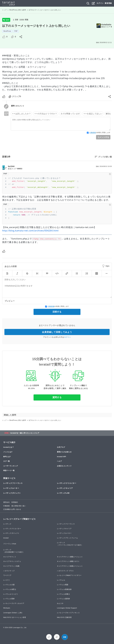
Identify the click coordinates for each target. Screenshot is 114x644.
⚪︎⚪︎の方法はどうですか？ (46, 114)
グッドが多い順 (105, 157)
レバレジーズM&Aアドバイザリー (69, 575)
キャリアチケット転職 (11, 566)
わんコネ (60, 603)
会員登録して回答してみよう (57, 332)
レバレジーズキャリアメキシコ (68, 613)
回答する (57, 312)
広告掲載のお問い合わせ (12, 509)
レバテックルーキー (11, 488)
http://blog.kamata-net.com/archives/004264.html (30, 231)
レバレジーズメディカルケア (14, 603)
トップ (4, 10)
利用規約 (15, 502)
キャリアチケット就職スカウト (68, 561)
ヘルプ (59, 461)
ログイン (100, 3)
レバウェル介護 (9, 585)
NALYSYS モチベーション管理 (15, 617)
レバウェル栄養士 (63, 594)
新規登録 (108, 3)
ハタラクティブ (9, 571)
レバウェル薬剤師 (63, 599)
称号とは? (7, 457)
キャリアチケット (10, 557)
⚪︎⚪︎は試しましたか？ (21, 114)
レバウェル (61, 580)
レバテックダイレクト (12, 493)
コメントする (103, 137)
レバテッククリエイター (67, 483)
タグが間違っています (70, 114)
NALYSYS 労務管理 (64, 617)
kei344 (11, 166)
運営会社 (7, 502)
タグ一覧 (7, 461)
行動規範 (93, 132)
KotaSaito (106, 25)
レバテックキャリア (65, 488)
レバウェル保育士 (10, 589)
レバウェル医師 (9, 599)
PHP (16, 31)
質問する (57, 397)
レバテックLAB (63, 493)
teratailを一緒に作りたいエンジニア (25, 433)
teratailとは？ (9, 447)
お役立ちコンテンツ (64, 466)
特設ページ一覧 (9, 470)
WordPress (7, 31)
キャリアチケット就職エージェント (70, 557)
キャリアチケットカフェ (12, 561)
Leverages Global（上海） (13, 613)
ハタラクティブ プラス (65, 571)
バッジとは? (8, 452)
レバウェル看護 (63, 585)
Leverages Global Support (67, 608)
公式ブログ (61, 447)
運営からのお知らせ (64, 452)
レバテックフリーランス (13, 483)
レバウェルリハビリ (11, 594)
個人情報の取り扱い (19, 506)
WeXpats (7, 608)
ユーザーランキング (11, 466)
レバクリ (7, 580)
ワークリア (7, 575)
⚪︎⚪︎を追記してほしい (93, 114)
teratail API (61, 457)
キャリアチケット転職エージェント (70, 566)
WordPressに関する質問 (18, 10)
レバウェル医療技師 (64, 589)
